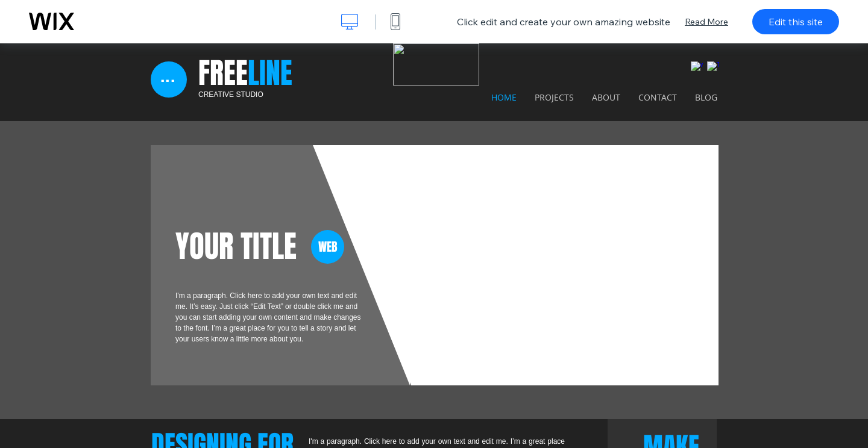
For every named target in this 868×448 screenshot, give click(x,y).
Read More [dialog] (706, 22)
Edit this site (796, 22)
